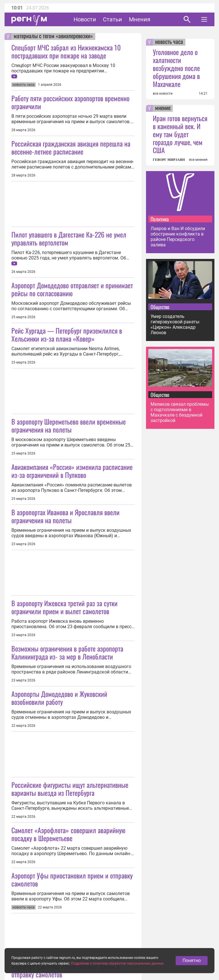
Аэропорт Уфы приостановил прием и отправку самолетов (72, 879)
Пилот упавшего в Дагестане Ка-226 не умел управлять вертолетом (69, 238)
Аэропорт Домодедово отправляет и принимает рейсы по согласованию (72, 289)
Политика (160, 219)
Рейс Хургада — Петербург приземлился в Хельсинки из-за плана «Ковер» (67, 334)
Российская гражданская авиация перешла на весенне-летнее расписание (71, 147)
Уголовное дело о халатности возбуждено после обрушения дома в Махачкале (176, 68)
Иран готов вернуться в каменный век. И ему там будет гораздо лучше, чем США (180, 134)
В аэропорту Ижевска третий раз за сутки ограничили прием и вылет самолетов (64, 607)
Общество (160, 307)
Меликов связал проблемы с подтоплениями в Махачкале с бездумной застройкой (180, 412)
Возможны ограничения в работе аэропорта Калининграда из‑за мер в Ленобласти (67, 652)
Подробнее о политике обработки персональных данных (117, 965)
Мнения (140, 19)
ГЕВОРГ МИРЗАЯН (169, 160)
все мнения (198, 160)
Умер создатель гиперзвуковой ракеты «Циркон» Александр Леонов (175, 324)
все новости (163, 94)
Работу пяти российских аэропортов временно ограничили (70, 102)
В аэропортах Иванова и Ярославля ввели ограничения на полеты (65, 516)
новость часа (169, 42)
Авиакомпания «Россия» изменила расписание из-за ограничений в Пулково (72, 471)
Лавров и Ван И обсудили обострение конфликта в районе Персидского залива (178, 237)
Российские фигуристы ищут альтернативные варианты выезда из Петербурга (70, 789)
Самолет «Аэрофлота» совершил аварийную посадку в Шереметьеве (68, 834)
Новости (85, 19)
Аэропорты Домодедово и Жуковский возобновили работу (59, 698)
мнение (163, 108)
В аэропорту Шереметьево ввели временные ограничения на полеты (69, 425)
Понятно (192, 962)
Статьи (112, 19)
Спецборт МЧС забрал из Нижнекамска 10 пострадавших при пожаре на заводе (66, 51)
